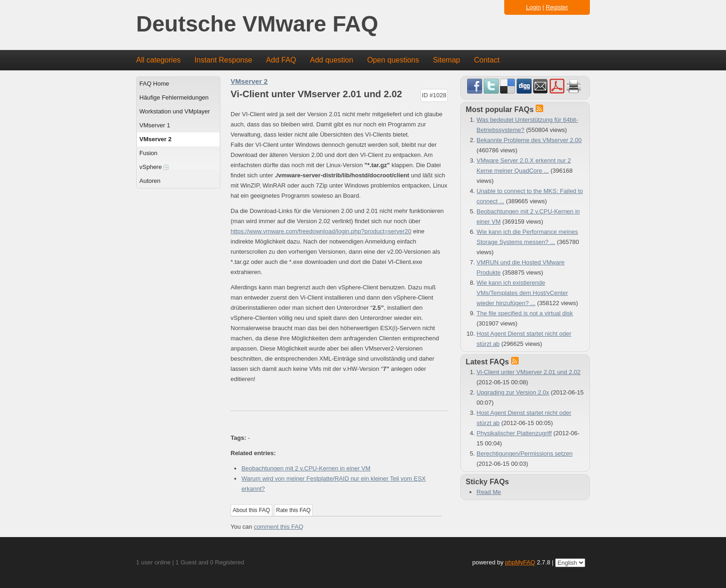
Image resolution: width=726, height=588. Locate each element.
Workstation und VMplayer (175, 111)
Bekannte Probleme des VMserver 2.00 (529, 140)
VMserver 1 (155, 125)
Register (557, 7)
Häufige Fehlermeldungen (174, 97)
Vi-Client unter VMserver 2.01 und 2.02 (529, 372)
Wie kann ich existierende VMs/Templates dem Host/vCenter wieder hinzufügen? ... (522, 293)
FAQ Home (154, 84)
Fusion (148, 153)
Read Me (489, 492)
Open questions (393, 60)
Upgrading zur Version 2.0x (513, 392)
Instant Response (223, 60)
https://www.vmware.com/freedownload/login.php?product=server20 (321, 231)
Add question (332, 60)
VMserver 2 (155, 139)
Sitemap (447, 60)
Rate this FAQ (293, 510)
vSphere (154, 167)
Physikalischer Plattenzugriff (514, 433)
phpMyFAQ (520, 562)
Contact (487, 60)
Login (533, 7)
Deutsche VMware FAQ (257, 24)
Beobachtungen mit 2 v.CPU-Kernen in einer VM (306, 468)
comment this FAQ (279, 527)
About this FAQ (252, 510)
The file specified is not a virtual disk (525, 313)
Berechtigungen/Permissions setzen (524, 454)
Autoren (150, 181)
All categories (158, 60)
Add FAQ (281, 60)
